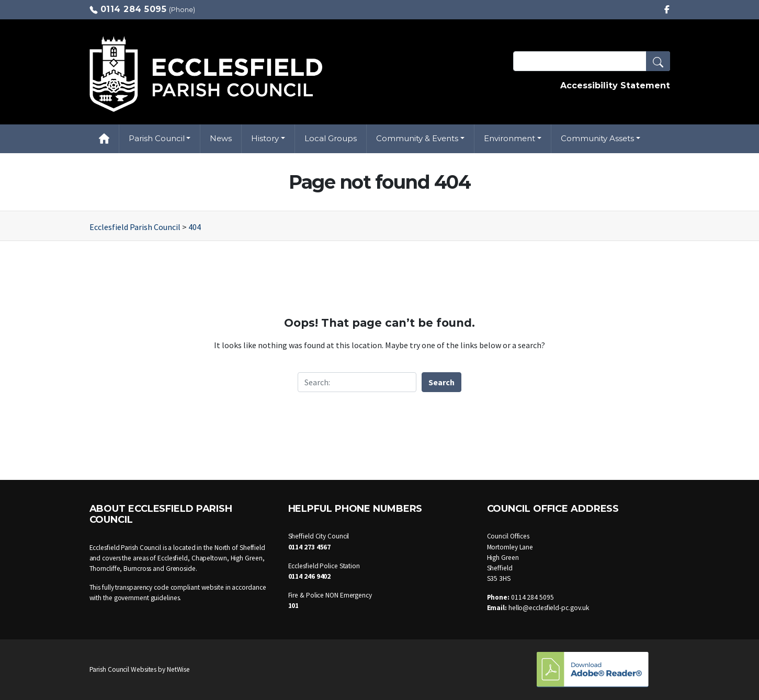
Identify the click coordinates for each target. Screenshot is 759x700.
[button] (658, 61)
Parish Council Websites (123, 669)
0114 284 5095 (134, 9)
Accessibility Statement (615, 85)
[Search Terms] (592, 61)
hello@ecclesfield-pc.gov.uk (549, 608)
